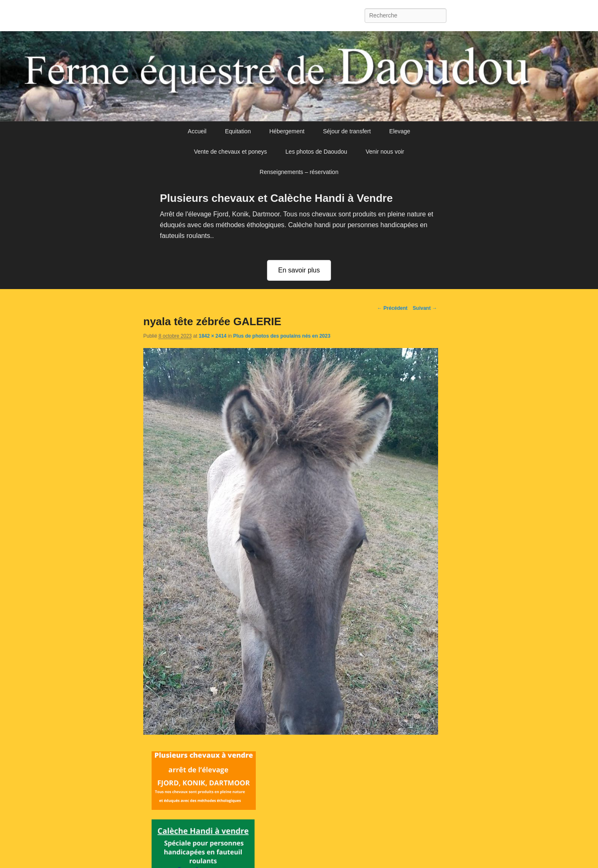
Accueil (197, 131)
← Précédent (392, 308)
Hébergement (287, 131)
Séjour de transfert (347, 131)
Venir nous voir (385, 152)
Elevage (400, 131)
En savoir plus (299, 270)
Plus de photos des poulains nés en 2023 (282, 336)
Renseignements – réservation (299, 172)
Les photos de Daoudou (316, 152)
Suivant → (425, 308)
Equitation (238, 131)
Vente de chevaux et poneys (230, 152)
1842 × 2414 (212, 336)
